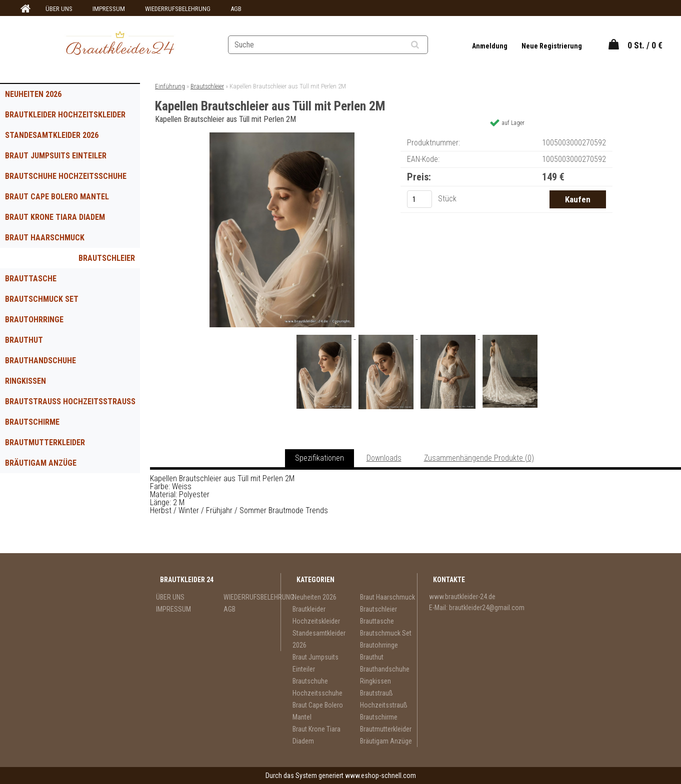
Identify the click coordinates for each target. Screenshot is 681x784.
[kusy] (419, 199)
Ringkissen (25, 381)
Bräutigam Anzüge (41, 463)
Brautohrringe (34, 320)
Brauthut (24, 340)
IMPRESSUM (109, 9)
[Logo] (120, 44)
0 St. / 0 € (645, 45)
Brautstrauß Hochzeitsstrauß (70, 401)
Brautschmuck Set (42, 299)
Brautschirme (32, 422)
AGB (236, 9)
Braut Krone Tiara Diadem (55, 217)
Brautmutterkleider (45, 442)
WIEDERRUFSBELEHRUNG (178, 9)
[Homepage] (24, 9)
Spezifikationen (319, 458)
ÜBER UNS (59, 9)
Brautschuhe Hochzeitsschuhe (66, 176)
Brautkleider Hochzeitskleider (65, 115)
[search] (427, 45)
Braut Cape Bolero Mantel (57, 197)
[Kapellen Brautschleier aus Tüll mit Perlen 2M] (282, 136)
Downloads (384, 458)
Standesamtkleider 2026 (52, 135)
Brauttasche (31, 279)
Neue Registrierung (552, 46)
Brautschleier (107, 258)
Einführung (170, 86)
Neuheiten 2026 (33, 94)
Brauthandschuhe (40, 361)
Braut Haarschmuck (45, 238)
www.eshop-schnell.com (380, 776)
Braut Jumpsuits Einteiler (56, 156)
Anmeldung (490, 46)
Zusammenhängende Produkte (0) (479, 458)
